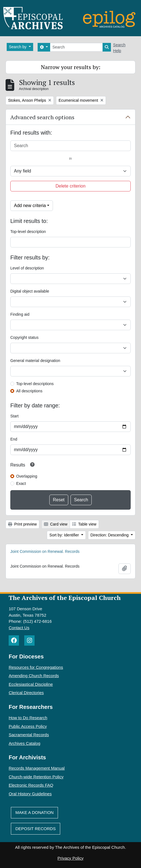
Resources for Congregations (36, 667)
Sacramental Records (29, 735)
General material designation (35, 361)
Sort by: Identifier (65, 535)
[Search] (76, 47)
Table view (84, 524)
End (14, 439)
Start (14, 416)
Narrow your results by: (71, 67)
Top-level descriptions (35, 384)
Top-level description (28, 232)
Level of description (27, 268)
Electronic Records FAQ (31, 785)
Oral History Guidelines (30, 794)
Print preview (22, 524)
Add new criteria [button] (30, 206)
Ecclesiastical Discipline (31, 684)
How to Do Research (28, 718)
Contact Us (19, 628)
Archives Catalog (24, 743)
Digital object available (30, 291)
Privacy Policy (70, 858)
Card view (56, 524)
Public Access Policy (28, 726)
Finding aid (20, 314)
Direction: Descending (110, 535)
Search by (18, 47)
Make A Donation (34, 812)
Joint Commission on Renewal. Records (45, 551)
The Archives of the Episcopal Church (65, 598)
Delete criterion (70, 186)
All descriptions (29, 391)
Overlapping (27, 476)
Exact (21, 483)
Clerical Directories (26, 693)
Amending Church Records (34, 676)
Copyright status (24, 337)
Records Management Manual (37, 768)
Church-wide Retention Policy (36, 777)
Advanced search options (42, 117)
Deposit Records (36, 829)
